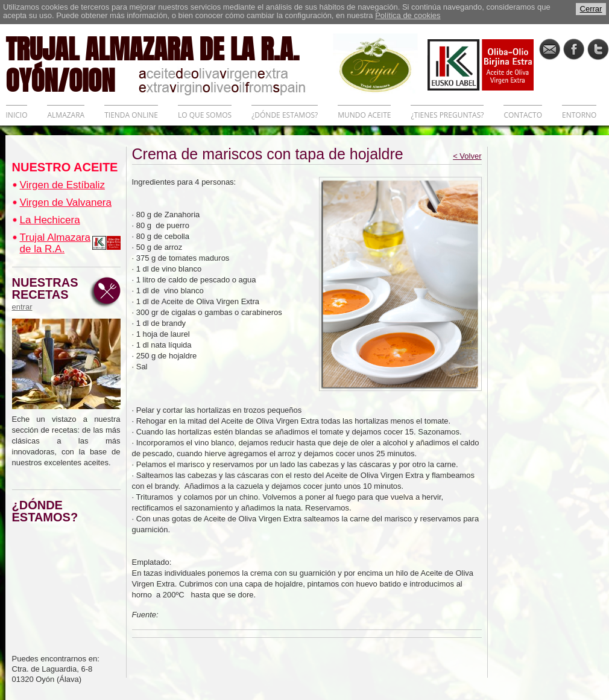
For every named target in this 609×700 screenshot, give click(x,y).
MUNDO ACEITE (364, 115)
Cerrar (591, 9)
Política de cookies (408, 15)
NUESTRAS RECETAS (48, 294)
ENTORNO (579, 115)
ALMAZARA (66, 115)
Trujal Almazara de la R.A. (55, 243)
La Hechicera (50, 220)
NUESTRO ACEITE (65, 167)
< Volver (467, 156)
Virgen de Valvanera (66, 202)
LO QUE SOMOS (205, 115)
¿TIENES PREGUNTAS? (447, 115)
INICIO (17, 115)
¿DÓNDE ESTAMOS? (285, 115)
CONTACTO (523, 115)
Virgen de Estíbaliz (62, 185)
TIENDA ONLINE (131, 115)
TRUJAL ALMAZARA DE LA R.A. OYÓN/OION (169, 63)
